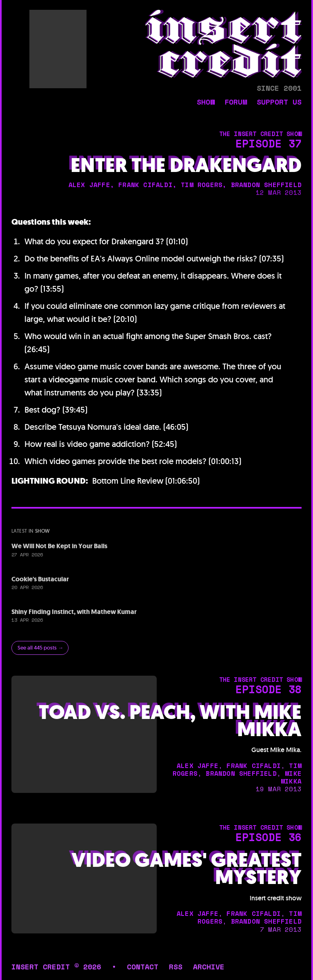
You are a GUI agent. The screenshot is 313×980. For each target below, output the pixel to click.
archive (209, 967)
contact (143, 967)
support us (279, 103)
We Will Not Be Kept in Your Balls (59, 546)
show (206, 103)
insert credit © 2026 (56, 967)
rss (176, 967)
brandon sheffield (266, 185)
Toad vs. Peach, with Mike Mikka (170, 721)
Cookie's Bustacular (40, 579)
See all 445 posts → (40, 648)
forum (236, 103)
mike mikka (291, 777)
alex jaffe (89, 185)
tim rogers (202, 185)
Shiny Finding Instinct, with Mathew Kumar (74, 612)
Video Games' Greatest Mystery (186, 869)
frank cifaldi (145, 185)
